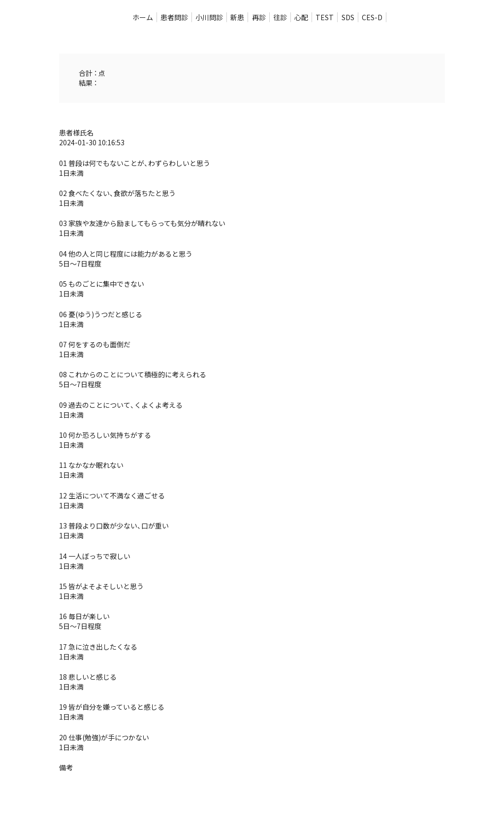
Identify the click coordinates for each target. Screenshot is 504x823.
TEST (325, 17)
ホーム (143, 17)
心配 (301, 17)
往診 (280, 17)
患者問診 (174, 17)
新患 (237, 17)
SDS (348, 17)
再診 (259, 17)
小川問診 (209, 17)
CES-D (372, 17)
